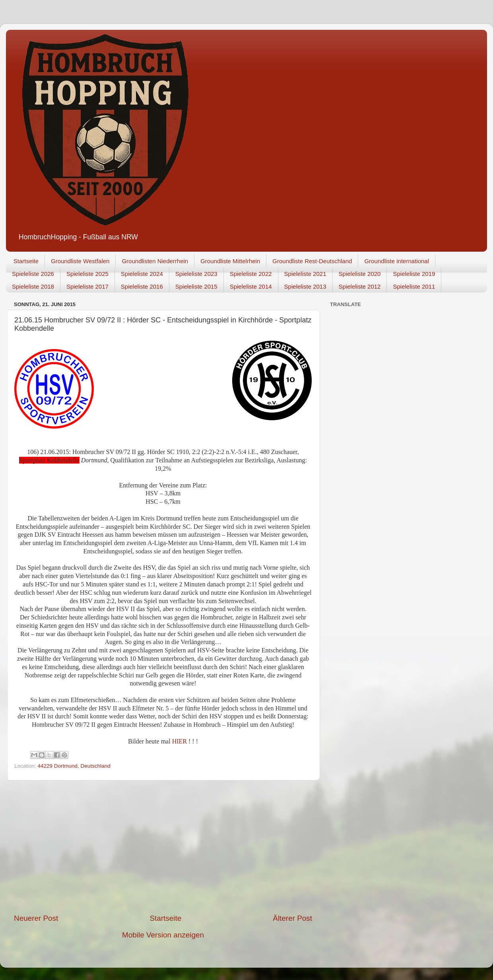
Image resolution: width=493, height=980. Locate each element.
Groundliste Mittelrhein (230, 261)
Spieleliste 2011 (414, 286)
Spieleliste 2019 (414, 274)
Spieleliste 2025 (87, 274)
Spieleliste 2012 (360, 286)
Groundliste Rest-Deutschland (312, 261)
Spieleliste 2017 (87, 286)
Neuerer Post (36, 918)
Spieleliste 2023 (196, 274)
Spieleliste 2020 (360, 274)
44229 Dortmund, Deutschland (74, 766)
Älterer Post (292, 918)
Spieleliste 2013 (305, 286)
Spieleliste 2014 (251, 286)
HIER (180, 741)
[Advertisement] (163, 847)
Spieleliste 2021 (305, 274)
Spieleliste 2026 (33, 274)
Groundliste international (397, 261)
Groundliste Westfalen (80, 261)
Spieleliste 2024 (142, 274)
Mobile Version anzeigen (163, 935)
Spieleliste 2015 (196, 286)
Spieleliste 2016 (142, 286)
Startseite (26, 261)
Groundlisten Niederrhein (155, 261)
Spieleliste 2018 (33, 286)
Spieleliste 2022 (251, 274)
